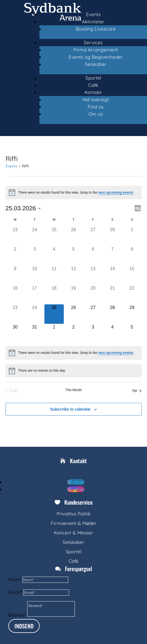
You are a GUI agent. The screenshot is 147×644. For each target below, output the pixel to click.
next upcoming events (116, 193)
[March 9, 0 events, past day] (15, 275)
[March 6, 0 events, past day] (93, 256)
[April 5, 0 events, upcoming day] (132, 334)
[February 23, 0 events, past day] (15, 236)
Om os (96, 114)
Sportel (93, 78)
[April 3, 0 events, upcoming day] (93, 334)
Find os (96, 107)
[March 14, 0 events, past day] (112, 275)
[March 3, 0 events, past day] (35, 256)
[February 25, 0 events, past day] (54, 236)
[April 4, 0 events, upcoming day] (112, 334)
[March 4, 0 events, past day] (54, 256)
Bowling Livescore (96, 29)
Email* (15, 592)
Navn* (15, 579)
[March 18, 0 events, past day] (54, 295)
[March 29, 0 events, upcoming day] (132, 314)
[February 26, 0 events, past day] (73, 236)
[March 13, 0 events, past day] (93, 275)
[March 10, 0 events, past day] (35, 275)
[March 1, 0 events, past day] (132, 236)
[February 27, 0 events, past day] (93, 236)
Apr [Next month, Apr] (137, 391)
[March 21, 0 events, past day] (112, 295)
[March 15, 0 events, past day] (132, 275)
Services (93, 42)
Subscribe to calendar (70, 409)
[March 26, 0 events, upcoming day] (73, 314)
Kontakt (93, 92)
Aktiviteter (93, 22)
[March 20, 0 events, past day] (93, 295)
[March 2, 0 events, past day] (15, 256)
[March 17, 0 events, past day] (35, 295)
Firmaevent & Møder (74, 523)
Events (93, 14)
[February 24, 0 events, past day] (35, 236)
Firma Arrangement (96, 50)
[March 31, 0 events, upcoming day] (35, 334)
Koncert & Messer (73, 533)
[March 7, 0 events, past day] (112, 256)
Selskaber (96, 64)
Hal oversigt (96, 99)
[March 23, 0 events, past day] (15, 314)
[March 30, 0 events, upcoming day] (15, 334)
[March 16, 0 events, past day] (15, 295)
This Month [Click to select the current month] (73, 390)
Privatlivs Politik (74, 514)
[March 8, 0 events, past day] (132, 256)
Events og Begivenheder (96, 57)
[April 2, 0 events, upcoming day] (73, 334)
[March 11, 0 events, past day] (54, 275)
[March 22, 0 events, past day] (132, 295)
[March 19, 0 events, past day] (73, 295)
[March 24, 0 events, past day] (35, 314)
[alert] (74, 193)
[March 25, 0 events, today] (54, 314)
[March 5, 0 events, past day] (73, 256)
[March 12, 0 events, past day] (73, 275)
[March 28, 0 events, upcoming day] (112, 314)
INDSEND (24, 626)
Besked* (17, 615)
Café (93, 85)
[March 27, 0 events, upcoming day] (93, 314)
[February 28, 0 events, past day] (112, 236)
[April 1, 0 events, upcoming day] (54, 334)
